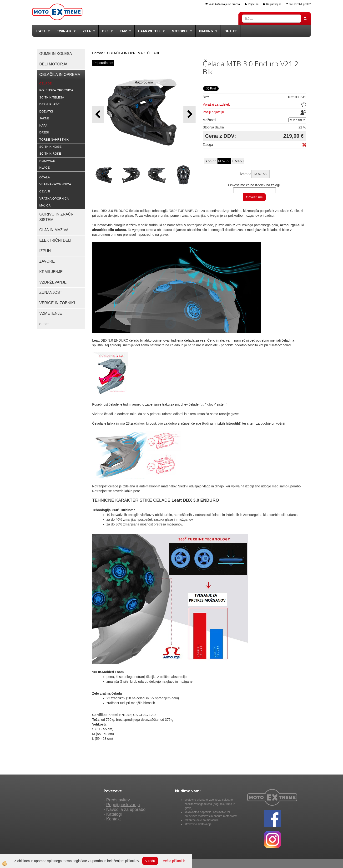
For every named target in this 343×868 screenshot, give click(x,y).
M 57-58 (224, 161)
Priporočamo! (103, 63)
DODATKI (46, 111)
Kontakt (113, 819)
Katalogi (114, 814)
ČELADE (45, 83)
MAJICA (45, 205)
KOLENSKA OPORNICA (56, 90)
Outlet (231, 31)
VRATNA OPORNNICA (55, 184)
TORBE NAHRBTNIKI (54, 140)
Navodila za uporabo (126, 809)
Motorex (180, 31)
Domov (97, 53)
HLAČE (44, 168)
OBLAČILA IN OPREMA (125, 53)
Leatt (41, 31)
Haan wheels (149, 31)
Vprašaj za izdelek (216, 104)
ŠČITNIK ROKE (50, 154)
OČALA (45, 177)
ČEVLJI (45, 191)
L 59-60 (238, 161)
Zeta (87, 31)
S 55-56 (210, 161)
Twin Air (64, 31)
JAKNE (44, 118)
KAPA (43, 125)
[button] (189, 115)
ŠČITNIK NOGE (50, 147)
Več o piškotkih (174, 861)
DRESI (44, 132)
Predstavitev (118, 800)
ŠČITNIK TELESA (52, 97)
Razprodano (144, 82)
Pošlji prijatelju (213, 112)
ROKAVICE (47, 161)
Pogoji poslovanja (123, 805)
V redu (150, 861)
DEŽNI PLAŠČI (50, 104)
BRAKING (206, 31)
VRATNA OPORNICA (54, 199)
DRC (105, 31)
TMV (123, 31)
